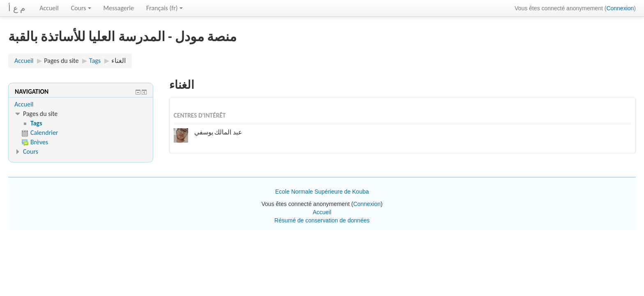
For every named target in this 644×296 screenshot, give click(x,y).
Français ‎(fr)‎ (164, 8)
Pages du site (61, 61)
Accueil (49, 8)
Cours (81, 8)
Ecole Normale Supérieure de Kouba (322, 192)
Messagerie (119, 8)
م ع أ (17, 8)
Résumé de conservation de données (322, 220)
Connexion (620, 8)
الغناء (118, 61)
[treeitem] (81, 104)
